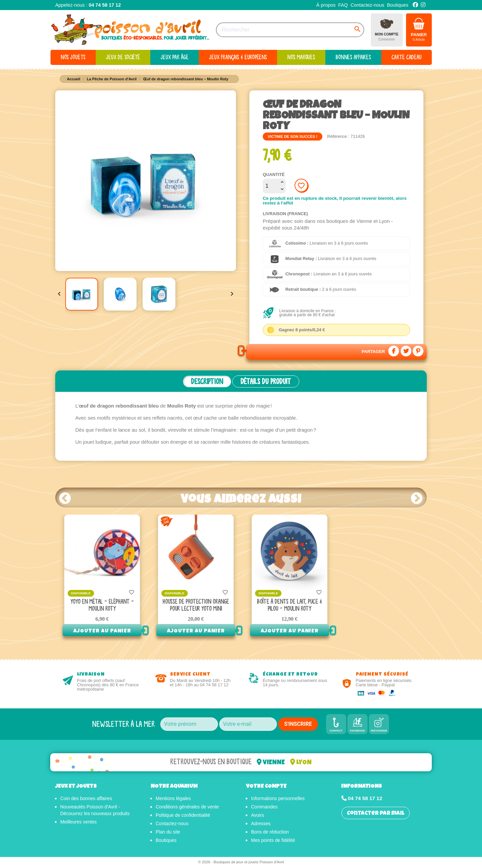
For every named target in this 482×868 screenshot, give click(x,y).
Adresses (261, 824)
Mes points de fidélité (273, 841)
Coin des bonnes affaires (86, 799)
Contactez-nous (367, 5)
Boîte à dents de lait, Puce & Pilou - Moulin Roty (290, 605)
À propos (326, 5)
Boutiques (398, 5)
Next (417, 498)
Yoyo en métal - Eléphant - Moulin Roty (102, 605)
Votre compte (266, 787)
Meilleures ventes (78, 823)
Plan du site (168, 833)
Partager (394, 351)
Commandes (264, 808)
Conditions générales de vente (187, 808)
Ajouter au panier (102, 631)
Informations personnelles (278, 799)
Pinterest (418, 351)
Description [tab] (207, 381)
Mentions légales (173, 799)
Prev (65, 498)
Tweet (406, 351)
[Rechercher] (290, 30)
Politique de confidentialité (183, 816)
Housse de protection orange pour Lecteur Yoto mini (196, 605)
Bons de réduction (270, 833)
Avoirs (258, 816)
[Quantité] (271, 186)
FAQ (343, 5)
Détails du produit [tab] (266, 381)
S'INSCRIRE (298, 724)
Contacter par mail (376, 815)
